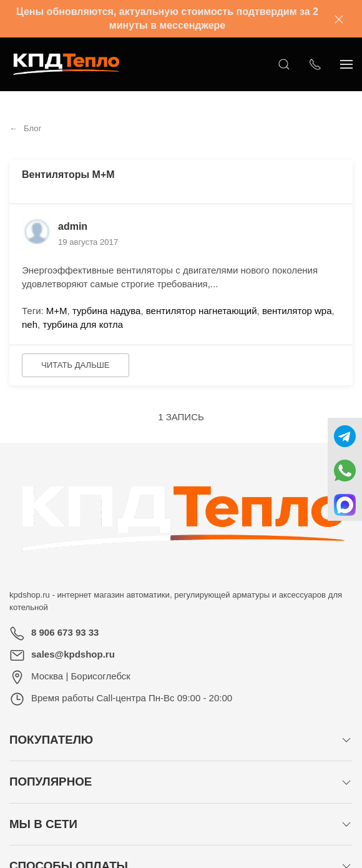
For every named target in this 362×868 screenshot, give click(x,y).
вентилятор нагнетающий (202, 311)
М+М (57, 311)
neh (30, 324)
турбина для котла (83, 324)
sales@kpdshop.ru (73, 654)
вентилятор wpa (297, 311)
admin (73, 226)
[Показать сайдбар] (346, 64)
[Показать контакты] (315, 64)
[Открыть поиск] (284, 64)
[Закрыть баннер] (339, 19)
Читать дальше (76, 365)
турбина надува (107, 311)
